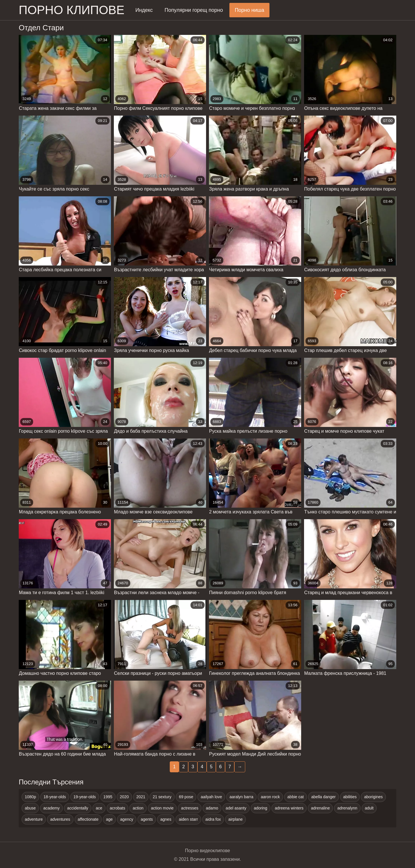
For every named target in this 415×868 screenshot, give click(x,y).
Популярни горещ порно (194, 10)
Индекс (144, 10)
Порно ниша (249, 10)
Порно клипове (72, 10)
